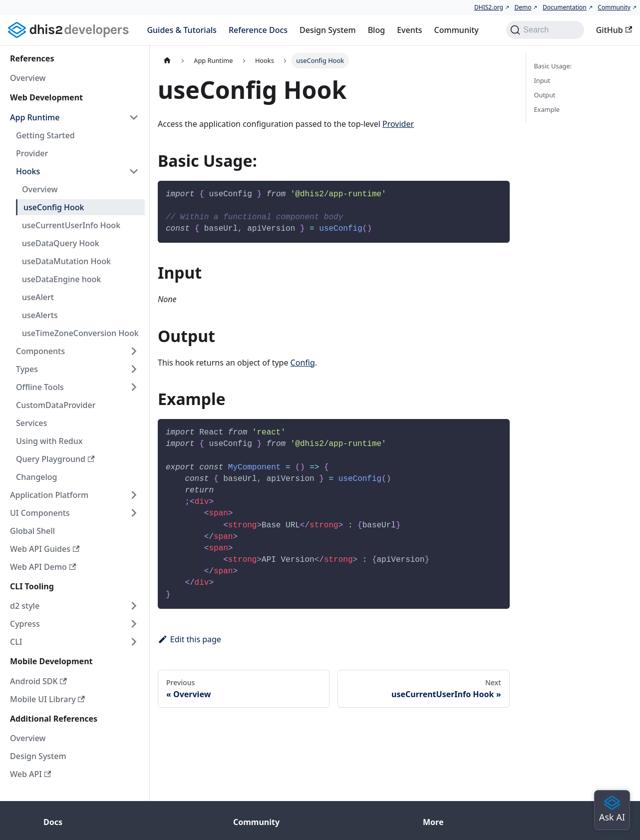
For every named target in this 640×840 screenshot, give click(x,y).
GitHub (614, 30)
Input (542, 80)
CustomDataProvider (56, 405)
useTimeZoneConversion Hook (80, 333)
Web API (30, 774)
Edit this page (189, 639)
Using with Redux (49, 441)
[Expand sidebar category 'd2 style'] (134, 606)
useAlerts (40, 315)
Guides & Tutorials (181, 30)
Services (31, 423)
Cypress (25, 624)
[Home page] (167, 61)
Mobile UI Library (47, 699)
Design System (328, 30)
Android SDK (38, 681)
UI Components (40, 513)
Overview (28, 78)
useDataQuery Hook (61, 243)
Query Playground (55, 459)
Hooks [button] (28, 171)
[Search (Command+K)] (545, 30)
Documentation (565, 7)
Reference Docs (258, 30)
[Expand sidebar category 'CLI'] (134, 642)
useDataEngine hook (61, 279)
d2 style (25, 606)
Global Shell (32, 531)
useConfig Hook (54, 207)
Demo (523, 7)
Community (614, 7)
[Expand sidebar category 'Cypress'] (134, 624)
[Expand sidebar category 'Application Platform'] (134, 495)
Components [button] (40, 351)
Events (409, 30)
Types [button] (27, 369)
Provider (32, 153)
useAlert (38, 297)
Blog (376, 30)
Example (547, 109)
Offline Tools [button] (40, 387)
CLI (16, 642)
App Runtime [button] (35, 117)
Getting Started (45, 135)
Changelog (37, 477)
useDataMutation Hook (66, 261)
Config (303, 363)
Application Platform (49, 495)
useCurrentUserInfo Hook (71, 225)
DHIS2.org (489, 7)
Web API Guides (45, 549)
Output (545, 95)
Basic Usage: (553, 66)
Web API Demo (43, 567)
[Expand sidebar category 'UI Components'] (134, 513)
